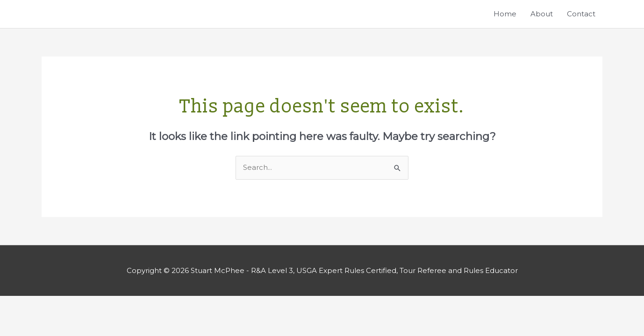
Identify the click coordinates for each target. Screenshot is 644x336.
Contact (581, 14)
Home (505, 14)
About (542, 14)
